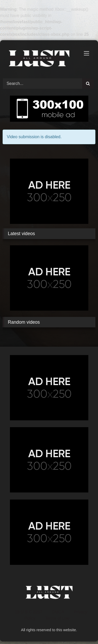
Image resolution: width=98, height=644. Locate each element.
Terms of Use (57, 618)
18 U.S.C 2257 (29, 612)
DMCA (58, 612)
